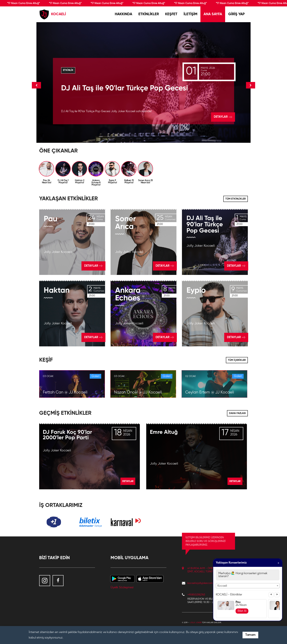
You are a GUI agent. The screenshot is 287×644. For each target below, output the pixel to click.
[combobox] (248, 586)
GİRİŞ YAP (236, 14)
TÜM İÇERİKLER (237, 360)
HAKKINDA (123, 14)
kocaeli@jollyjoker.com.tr (201, 583)
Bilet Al (242, 611)
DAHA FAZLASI (237, 413)
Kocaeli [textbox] (222, 586)
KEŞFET (171, 14)
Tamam (250, 635)
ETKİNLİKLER (149, 14)
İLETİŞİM (190, 14)
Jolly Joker (196, 623)
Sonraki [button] (251, 85)
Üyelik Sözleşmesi (122, 588)
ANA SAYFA (213, 14)
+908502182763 (196, 595)
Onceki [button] (36, 85)
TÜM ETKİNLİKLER (236, 199)
